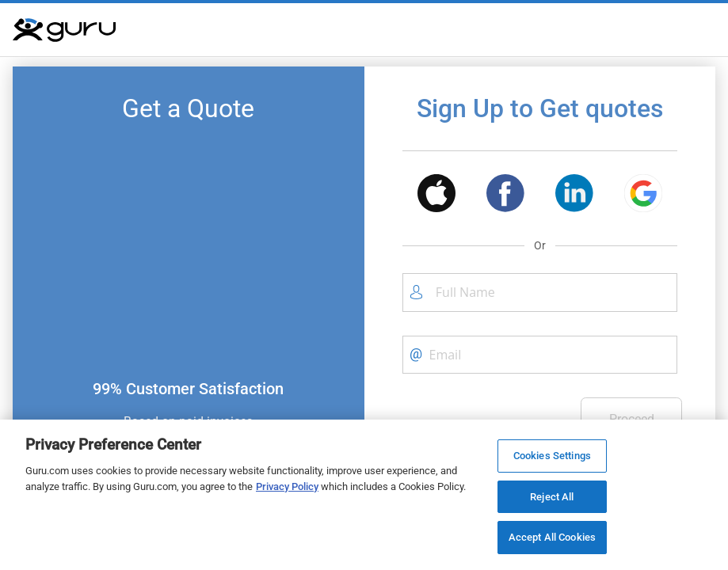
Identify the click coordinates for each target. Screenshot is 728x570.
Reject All (552, 497)
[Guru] (64, 30)
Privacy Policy (287, 486)
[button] (436, 196)
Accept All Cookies (552, 537)
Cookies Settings (552, 456)
